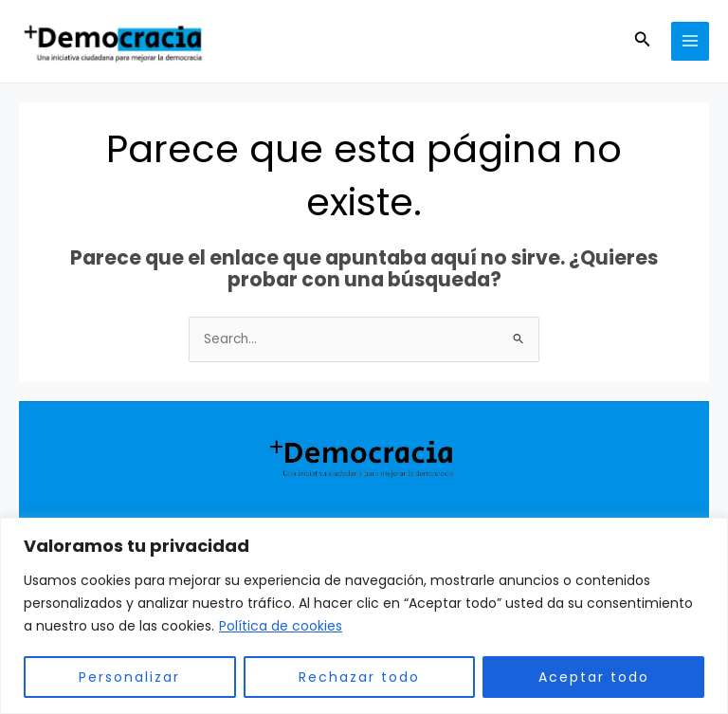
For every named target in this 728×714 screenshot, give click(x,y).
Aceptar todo (594, 677)
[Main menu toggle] (691, 41)
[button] (643, 41)
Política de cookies (281, 626)
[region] (364, 616)
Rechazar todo (359, 677)
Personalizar (129, 677)
